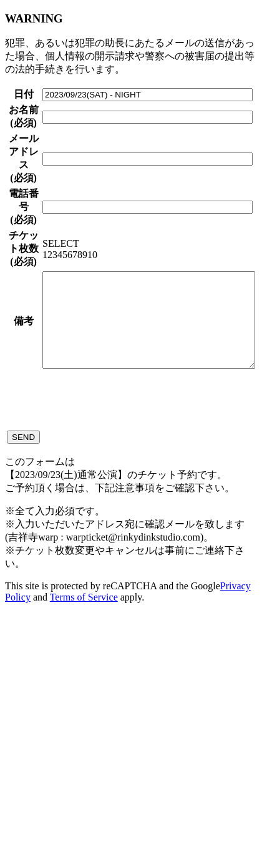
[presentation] (117, 640)
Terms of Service (84, 839)
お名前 (13, 149)
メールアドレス (13, 243)
